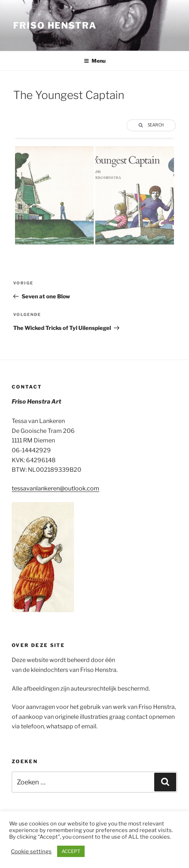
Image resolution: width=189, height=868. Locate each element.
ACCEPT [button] (71, 851)
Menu (95, 61)
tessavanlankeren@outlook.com (55, 488)
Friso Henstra (55, 25)
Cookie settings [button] (31, 852)
